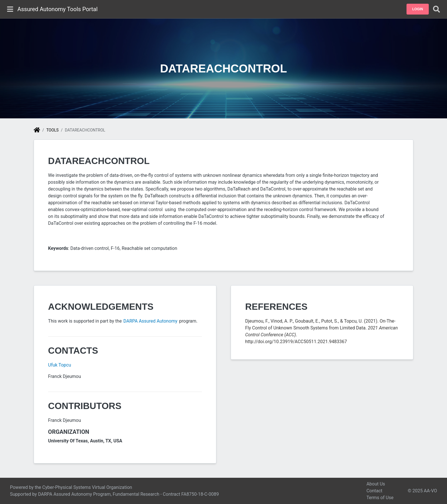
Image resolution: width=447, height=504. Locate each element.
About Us (376, 484)
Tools (52, 130)
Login (418, 9)
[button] (418, 9)
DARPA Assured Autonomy (151, 321)
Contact (374, 491)
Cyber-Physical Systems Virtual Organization (87, 487)
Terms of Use (380, 498)
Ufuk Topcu (60, 365)
